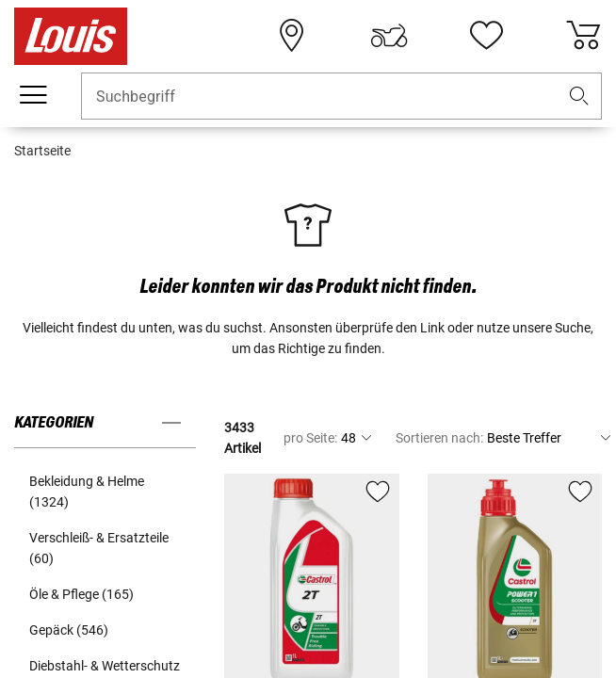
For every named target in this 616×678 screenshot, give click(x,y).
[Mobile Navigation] (33, 95)
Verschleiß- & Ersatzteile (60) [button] (99, 548)
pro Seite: (310, 438)
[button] (579, 97)
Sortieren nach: (439, 438)
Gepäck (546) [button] (69, 630)
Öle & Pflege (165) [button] (81, 594)
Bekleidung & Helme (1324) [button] (87, 492)
